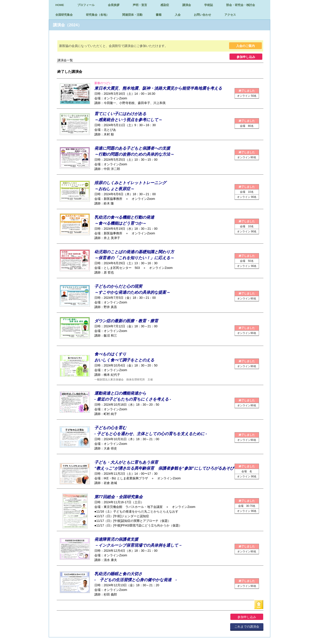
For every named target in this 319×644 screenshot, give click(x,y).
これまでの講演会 (247, 627)
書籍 (159, 15)
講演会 (187, 5)
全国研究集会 (64, 15)
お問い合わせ (202, 15)
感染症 (165, 5)
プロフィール (86, 5)
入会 (178, 15)
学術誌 (209, 5)
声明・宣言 (140, 5)
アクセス (230, 15)
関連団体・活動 (132, 15)
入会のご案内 (245, 46)
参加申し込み (246, 57)
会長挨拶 (114, 5)
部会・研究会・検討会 (241, 5)
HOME (60, 5)
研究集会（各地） (97, 15)
